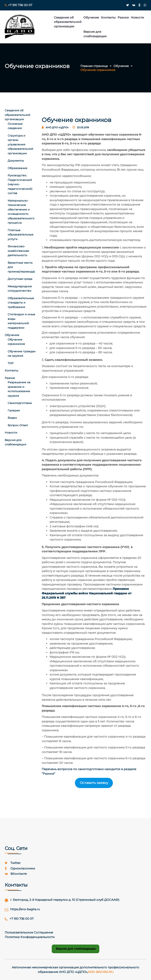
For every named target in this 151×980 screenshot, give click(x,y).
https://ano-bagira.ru (25, 909)
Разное (123, 17)
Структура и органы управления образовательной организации (20, 144)
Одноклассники (20, 868)
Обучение (91, 17)
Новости (137, 17)
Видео (12, 418)
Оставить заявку (94, 783)
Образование (17, 168)
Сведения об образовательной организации (68, 22)
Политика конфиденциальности (30, 937)
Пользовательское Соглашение (29, 932)
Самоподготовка (20, 403)
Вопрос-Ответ (18, 425)
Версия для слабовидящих (95, 34)
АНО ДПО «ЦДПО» (57, 127)
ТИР (11, 363)
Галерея (14, 410)
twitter (13, 863)
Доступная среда (20, 279)
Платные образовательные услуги (21, 235)
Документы (16, 161)
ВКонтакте (16, 874)
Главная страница (94, 66)
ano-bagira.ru (101, 972)
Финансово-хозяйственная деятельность (18, 251)
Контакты (108, 17)
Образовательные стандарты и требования (21, 303)
